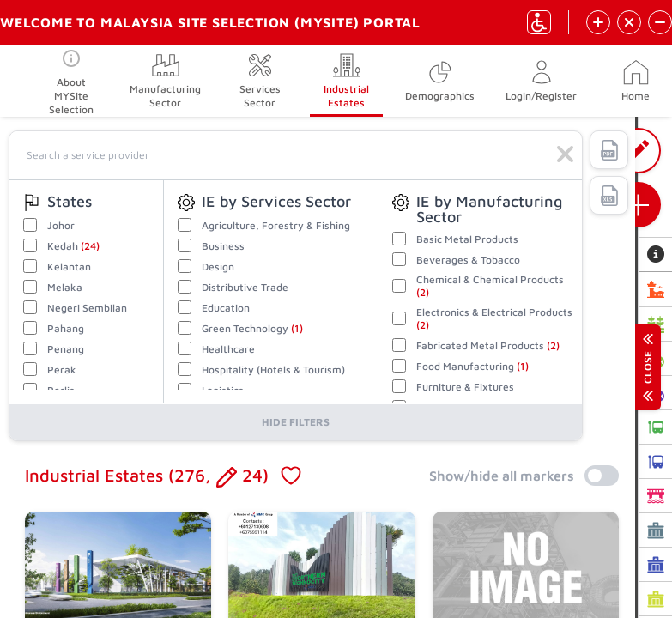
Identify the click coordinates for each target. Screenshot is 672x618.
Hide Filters (296, 422)
